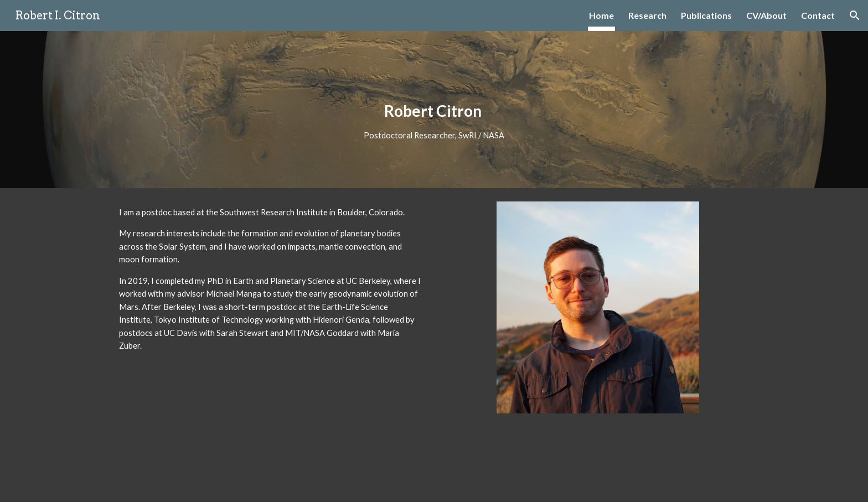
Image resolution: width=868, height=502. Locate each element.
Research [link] (647, 15)
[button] (855, 15)
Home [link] (601, 15)
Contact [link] (818, 15)
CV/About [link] (766, 15)
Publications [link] (706, 15)
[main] (434, 110)
